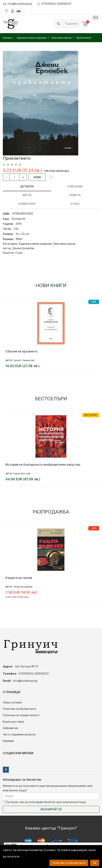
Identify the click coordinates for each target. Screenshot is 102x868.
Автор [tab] (27, 195)
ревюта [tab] (75, 195)
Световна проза (64, 244)
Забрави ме (10, 728)
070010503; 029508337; (55, 4)
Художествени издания (35, 244)
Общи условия (12, 702)
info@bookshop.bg (18, 4)
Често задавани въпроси (19, 734)
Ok (95, 863)
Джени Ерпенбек (23, 248)
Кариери (8, 741)
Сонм (19, 253)
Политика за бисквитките (19, 709)
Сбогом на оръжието (21, 351)
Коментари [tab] (27, 204)
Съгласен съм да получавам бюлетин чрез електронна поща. (44, 802)
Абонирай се (51, 809)
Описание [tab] (75, 186)
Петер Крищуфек (23, 587)
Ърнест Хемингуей (24, 360)
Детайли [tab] (27, 186)
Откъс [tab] (75, 204)
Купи (37, 177)
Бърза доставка (13, 722)
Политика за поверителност (21, 715)
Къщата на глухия (19, 578)
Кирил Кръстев (22, 473)
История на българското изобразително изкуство (43, 465)
